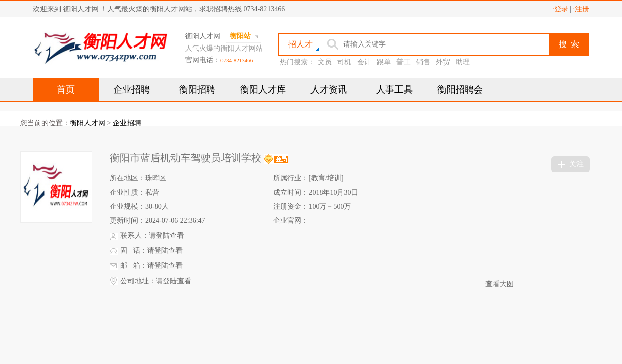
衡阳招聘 (197, 89)
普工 (404, 62)
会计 (364, 62)
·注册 (582, 9)
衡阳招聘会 (460, 89)
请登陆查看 (166, 235)
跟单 (384, 62)
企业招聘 (131, 89)
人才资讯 (329, 89)
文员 (325, 62)
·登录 (560, 9)
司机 (344, 62)
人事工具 (394, 89)
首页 (66, 89)
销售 (423, 62)
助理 (463, 62)
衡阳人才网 (87, 123)
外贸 (443, 62)
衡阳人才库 (263, 89)
